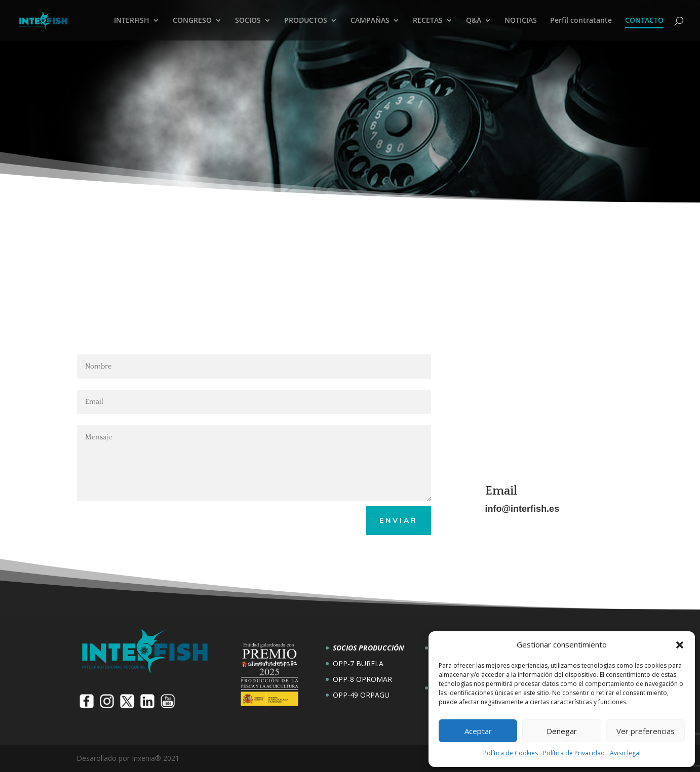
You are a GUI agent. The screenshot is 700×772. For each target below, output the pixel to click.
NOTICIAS (521, 21)
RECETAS (428, 21)
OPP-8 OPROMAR (362, 679)
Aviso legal (625, 753)
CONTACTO (644, 21)
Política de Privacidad (574, 753)
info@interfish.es (522, 509)
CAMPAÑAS (370, 21)
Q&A (474, 21)
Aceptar (478, 731)
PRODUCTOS (306, 21)
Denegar (562, 731)
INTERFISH (132, 21)
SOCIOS (248, 21)
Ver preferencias (646, 731)
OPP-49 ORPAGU (361, 695)
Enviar (399, 521)
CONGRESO (192, 21)
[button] (680, 645)
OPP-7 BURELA (358, 663)
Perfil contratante (581, 21)
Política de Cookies (511, 753)
